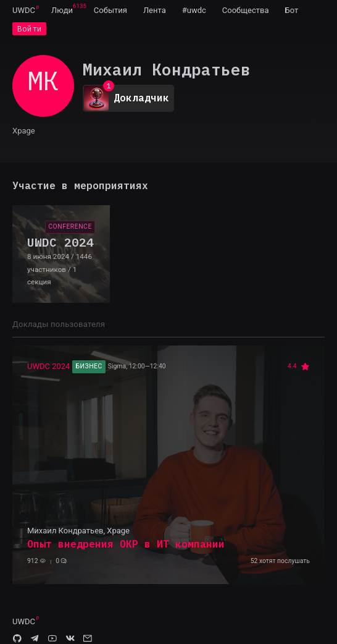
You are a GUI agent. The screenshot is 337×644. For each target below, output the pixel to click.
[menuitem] (24, 10)
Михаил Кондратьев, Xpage (78, 531)
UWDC (24, 10)
